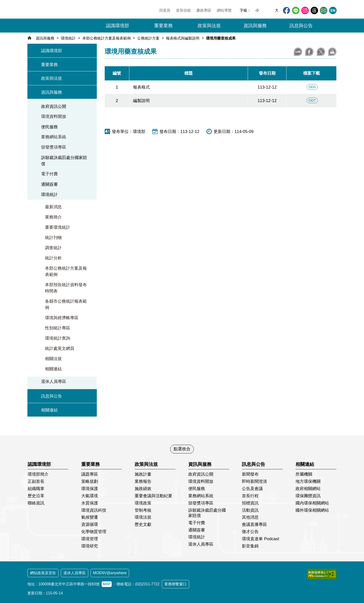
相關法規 (53, 359)
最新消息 (53, 207)
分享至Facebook (309, 52)
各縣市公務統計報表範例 (66, 304)
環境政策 (143, 503)
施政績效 (143, 489)
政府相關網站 (308, 489)
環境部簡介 (38, 474)
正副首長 (36, 481)
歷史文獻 (143, 524)
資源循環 (90, 524)
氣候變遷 (90, 517)
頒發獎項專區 (54, 147)
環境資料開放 (54, 116)
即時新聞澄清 (254, 481)
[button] (330, 26)
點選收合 (182, 449)
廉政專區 (204, 10)
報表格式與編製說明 (183, 38)
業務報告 (143, 481)
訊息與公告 (52, 396)
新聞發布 (250, 474)
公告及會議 (252, 489)
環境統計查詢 (58, 338)
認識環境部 (52, 51)
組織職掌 (36, 489)
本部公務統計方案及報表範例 (107, 38)
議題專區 (90, 474)
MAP (107, 584)
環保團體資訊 (308, 496)
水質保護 (90, 503)
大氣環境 (90, 496)
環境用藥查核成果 (221, 38)
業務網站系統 (54, 137)
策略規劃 (90, 481)
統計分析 (53, 258)
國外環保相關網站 (312, 510)
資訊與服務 (45, 38)
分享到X (321, 52)
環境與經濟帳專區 (62, 318)
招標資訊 (250, 503)
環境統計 (68, 38)
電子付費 (49, 174)
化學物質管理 (94, 532)
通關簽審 (49, 184)
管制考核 (143, 510)
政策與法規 (52, 78)
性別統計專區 (58, 328)
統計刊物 (53, 238)
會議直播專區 (254, 524)
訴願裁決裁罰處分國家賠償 (64, 161)
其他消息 (250, 517)
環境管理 (90, 539)
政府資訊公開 (54, 106)
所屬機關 (304, 474)
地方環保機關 (308, 481)
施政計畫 (143, 474)
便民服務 (49, 127)
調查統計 (53, 248)
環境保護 (90, 489)
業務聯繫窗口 (175, 584)
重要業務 (49, 65)
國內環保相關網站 (312, 503)
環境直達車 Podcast (260, 539)
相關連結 (53, 369)
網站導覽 (224, 10)
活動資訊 (250, 510)
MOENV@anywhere (110, 573)
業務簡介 (53, 217)
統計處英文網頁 (60, 348)
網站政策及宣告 (43, 573)
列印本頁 (332, 52)
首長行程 (250, 496)
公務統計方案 (148, 38)
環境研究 (90, 546)
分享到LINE (298, 52)
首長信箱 (183, 10)
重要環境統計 (58, 227)
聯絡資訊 (36, 503)
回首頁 (165, 10)
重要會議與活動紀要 (153, 496)
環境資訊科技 (94, 510)
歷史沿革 (36, 496)
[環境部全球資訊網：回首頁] (60, 17)
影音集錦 (250, 546)
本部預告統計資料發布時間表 (66, 288)
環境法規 (143, 517)
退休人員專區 (54, 381)
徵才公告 (250, 532)
